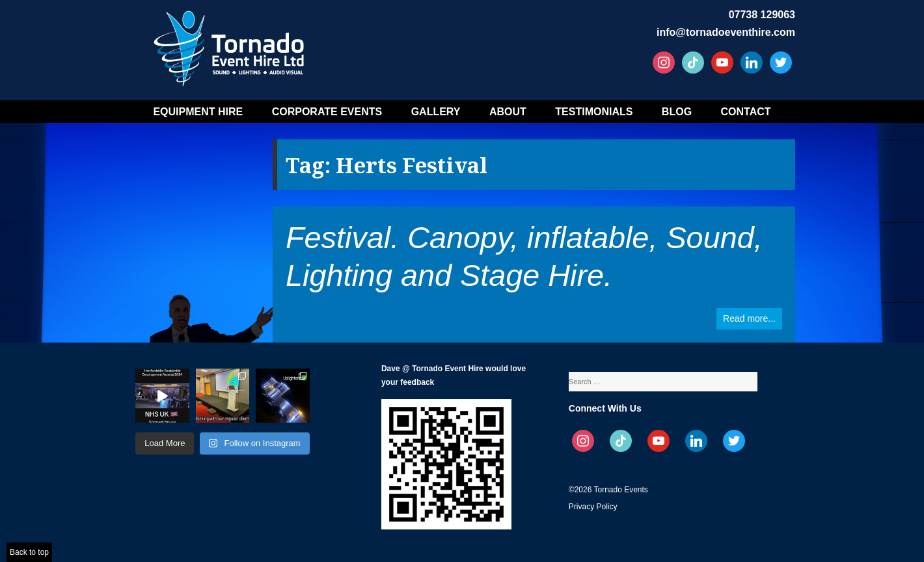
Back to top (29, 552)
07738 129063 (762, 15)
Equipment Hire (198, 112)
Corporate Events (327, 112)
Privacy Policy (593, 507)
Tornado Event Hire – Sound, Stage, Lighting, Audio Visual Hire (231, 44)
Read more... (749, 318)
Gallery (436, 112)
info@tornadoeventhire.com (726, 32)
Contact (746, 112)
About (508, 112)
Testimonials (594, 112)
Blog (677, 112)
